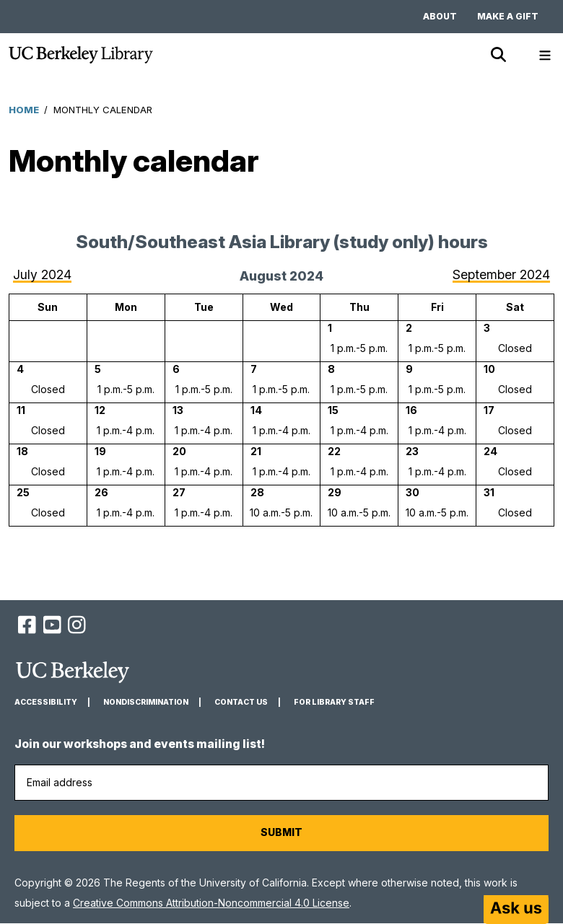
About (440, 16)
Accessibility (46, 702)
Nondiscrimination (146, 702)
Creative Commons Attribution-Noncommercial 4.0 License (211, 903)
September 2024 (501, 274)
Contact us (241, 702)
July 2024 (42, 274)
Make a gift (508, 16)
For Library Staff (334, 702)
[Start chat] (516, 910)
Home (24, 110)
